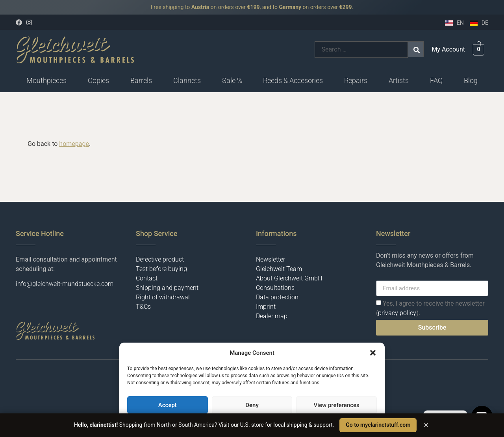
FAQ (436, 80)
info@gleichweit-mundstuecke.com (65, 284)
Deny (252, 405)
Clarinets (187, 80)
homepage (74, 144)
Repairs (356, 80)
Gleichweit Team (279, 269)
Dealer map (272, 316)
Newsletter (271, 259)
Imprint (266, 307)
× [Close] (426, 425)
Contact (147, 278)
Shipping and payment (167, 288)
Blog (471, 80)
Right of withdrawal (163, 297)
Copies (98, 80)
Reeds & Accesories (293, 80)
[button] (373, 353)
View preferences (337, 405)
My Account (448, 49)
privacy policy (397, 313)
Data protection (277, 297)
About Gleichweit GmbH (289, 278)
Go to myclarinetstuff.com (378, 425)
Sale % (232, 80)
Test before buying (161, 269)
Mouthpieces (46, 80)
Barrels (141, 80)
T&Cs (143, 307)
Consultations (275, 288)
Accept (168, 405)
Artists (399, 80)
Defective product (160, 259)
